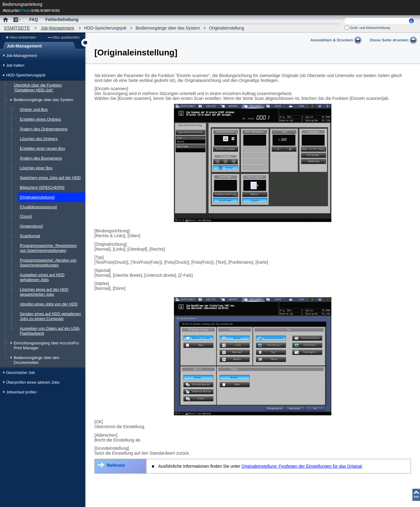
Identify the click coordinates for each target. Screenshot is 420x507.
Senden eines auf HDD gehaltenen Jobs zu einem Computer (50, 316)
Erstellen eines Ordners (41, 119)
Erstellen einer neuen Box (42, 148)
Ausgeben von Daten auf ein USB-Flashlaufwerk (50, 331)
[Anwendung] (31, 226)
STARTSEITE (17, 28)
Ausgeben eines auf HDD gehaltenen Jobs (42, 277)
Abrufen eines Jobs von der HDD (49, 304)
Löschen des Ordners (39, 139)
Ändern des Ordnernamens (44, 129)
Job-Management (57, 28)
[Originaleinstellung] (37, 197)
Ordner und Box (34, 109)
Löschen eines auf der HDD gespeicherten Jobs (44, 292)
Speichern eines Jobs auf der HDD (50, 178)
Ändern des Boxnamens (41, 158)
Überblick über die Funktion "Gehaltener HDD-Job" (38, 88)
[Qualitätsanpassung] (38, 207)
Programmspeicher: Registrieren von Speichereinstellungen (48, 248)
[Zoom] (26, 216)
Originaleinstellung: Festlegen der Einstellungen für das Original (301, 466)
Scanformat (30, 236)
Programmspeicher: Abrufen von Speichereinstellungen (48, 263)
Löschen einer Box (36, 168)
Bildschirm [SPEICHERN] (42, 187)
